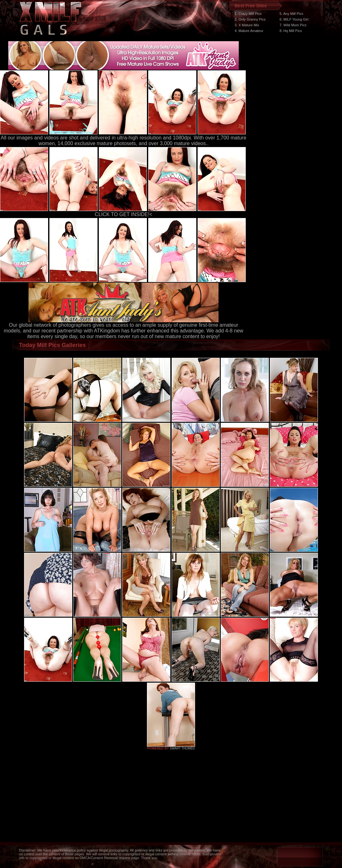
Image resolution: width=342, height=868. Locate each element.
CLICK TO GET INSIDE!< (123, 214)
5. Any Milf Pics (291, 14)
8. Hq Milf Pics (291, 31)
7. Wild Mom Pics (293, 25)
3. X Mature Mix (247, 25)
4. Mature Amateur (249, 31)
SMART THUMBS (182, 748)
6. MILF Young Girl (294, 19)
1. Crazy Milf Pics (248, 14)
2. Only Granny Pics (250, 19)
